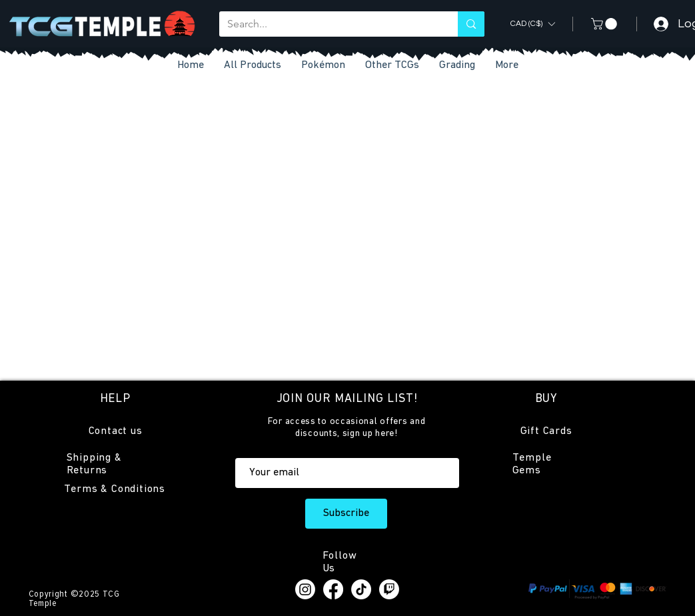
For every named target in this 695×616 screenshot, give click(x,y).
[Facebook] (333, 589)
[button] (392, 66)
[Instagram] (305, 589)
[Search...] (329, 24)
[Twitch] (389, 589)
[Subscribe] (346, 514)
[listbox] (532, 24)
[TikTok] (361, 589)
